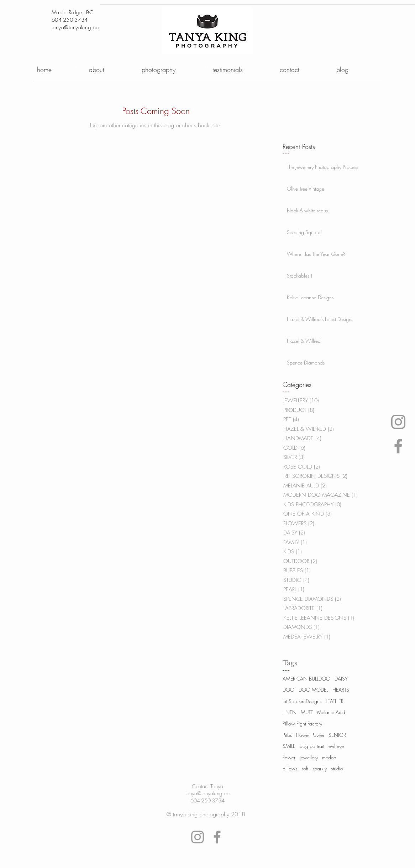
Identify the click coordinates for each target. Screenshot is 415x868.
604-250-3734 (207, 801)
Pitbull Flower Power (303, 735)
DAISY (341, 679)
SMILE (289, 746)
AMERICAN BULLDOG (306, 679)
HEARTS (341, 690)
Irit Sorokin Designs (302, 701)
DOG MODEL (313, 690)
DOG (288, 690)
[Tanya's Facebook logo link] (398, 446)
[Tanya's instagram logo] (398, 422)
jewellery (309, 757)
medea (329, 757)
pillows (290, 768)
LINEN (290, 712)
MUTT (307, 712)
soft (305, 768)
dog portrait (312, 746)
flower (289, 757)
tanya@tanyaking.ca (75, 27)
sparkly (320, 768)
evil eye (336, 746)
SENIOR (337, 735)
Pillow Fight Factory (302, 724)
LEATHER (335, 701)
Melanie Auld (331, 712)
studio (337, 768)
